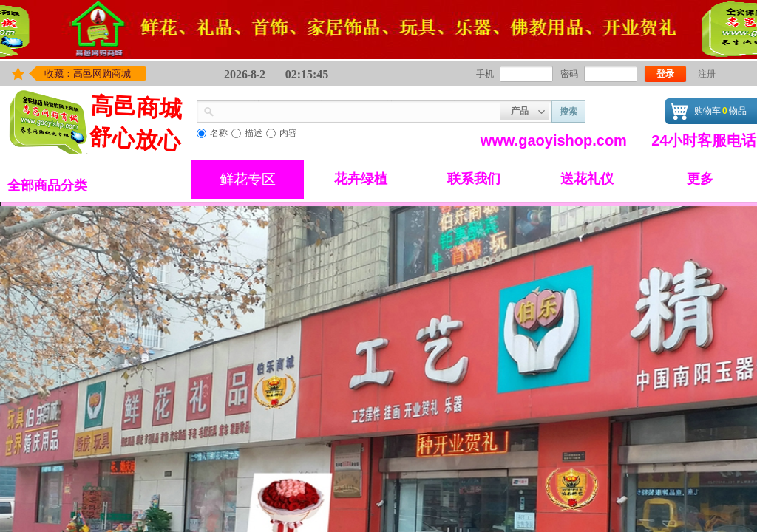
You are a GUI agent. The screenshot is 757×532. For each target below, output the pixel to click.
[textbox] (357, 110)
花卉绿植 (361, 179)
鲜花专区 (248, 179)
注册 (707, 74)
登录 (665, 74)
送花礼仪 (587, 179)
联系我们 (474, 179)
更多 (700, 179)
